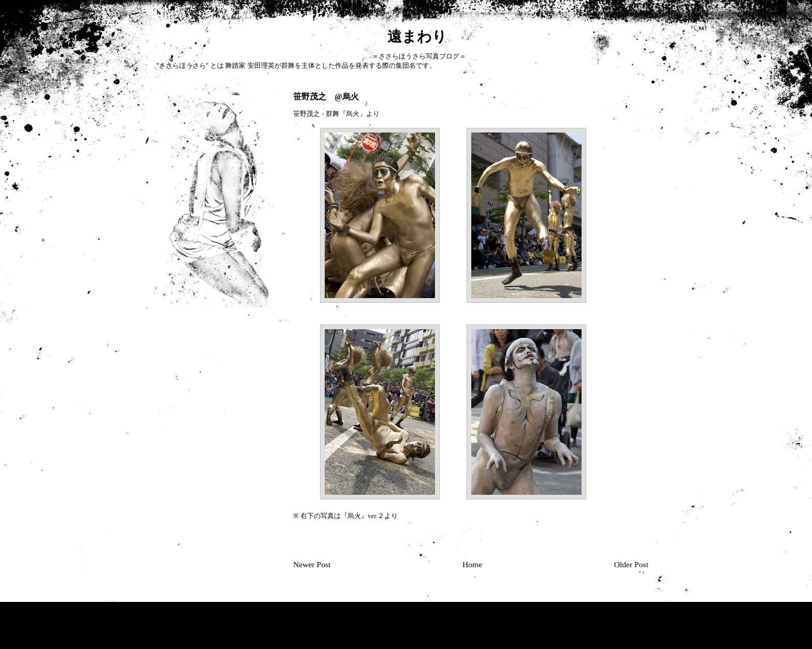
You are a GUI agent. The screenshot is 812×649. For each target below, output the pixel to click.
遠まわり (301, 36)
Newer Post (312, 564)
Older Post (631, 564)
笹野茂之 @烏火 (326, 97)
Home (472, 564)
